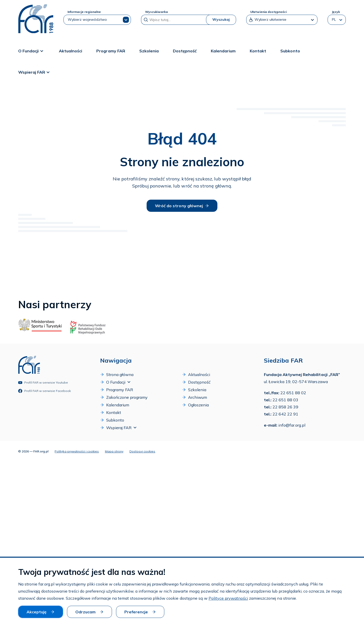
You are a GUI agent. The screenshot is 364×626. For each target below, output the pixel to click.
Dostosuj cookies (142, 451)
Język (336, 12)
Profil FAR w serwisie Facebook (44, 391)
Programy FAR (111, 51)
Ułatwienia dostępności (268, 12)
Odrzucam (89, 612)
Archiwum (195, 397)
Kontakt (258, 51)
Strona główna (117, 374)
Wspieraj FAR (35, 72)
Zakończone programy (124, 397)
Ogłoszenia (195, 405)
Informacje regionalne (84, 12)
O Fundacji (31, 51)
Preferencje (140, 612)
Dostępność (185, 51)
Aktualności (71, 51)
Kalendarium (223, 51)
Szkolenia (149, 51)
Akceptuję (41, 612)
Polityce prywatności (228, 598)
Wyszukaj (221, 19)
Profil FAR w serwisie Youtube (43, 383)
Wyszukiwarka (156, 12)
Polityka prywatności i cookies (77, 451)
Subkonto (290, 51)
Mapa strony (114, 451)
